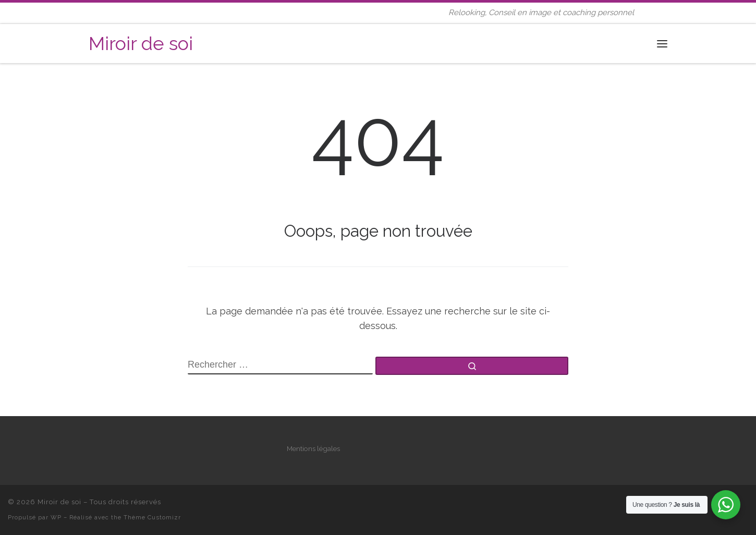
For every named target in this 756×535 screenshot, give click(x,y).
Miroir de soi (59, 502)
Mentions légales (313, 448)
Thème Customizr (152, 517)
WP (56, 517)
